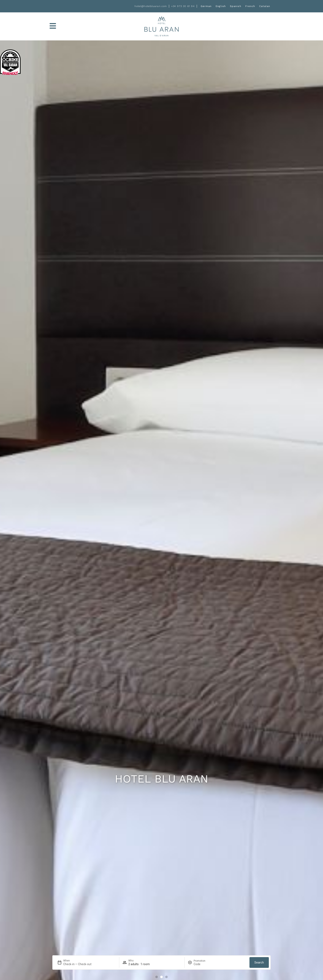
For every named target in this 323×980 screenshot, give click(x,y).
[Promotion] (204, 964)
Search (259, 962)
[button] (157, 977)
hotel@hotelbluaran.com (151, 6)
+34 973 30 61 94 (183, 6)
